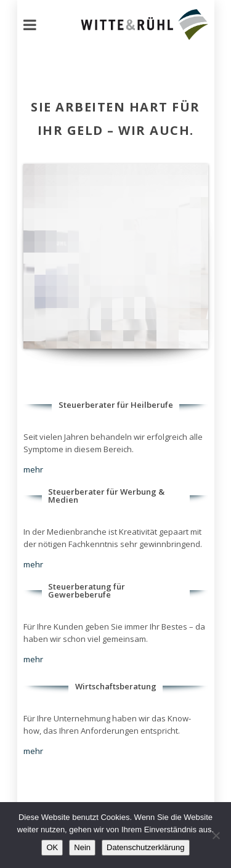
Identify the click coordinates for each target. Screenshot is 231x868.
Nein (82, 847)
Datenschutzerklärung (145, 847)
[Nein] (216, 835)
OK (52, 847)
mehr (33, 469)
